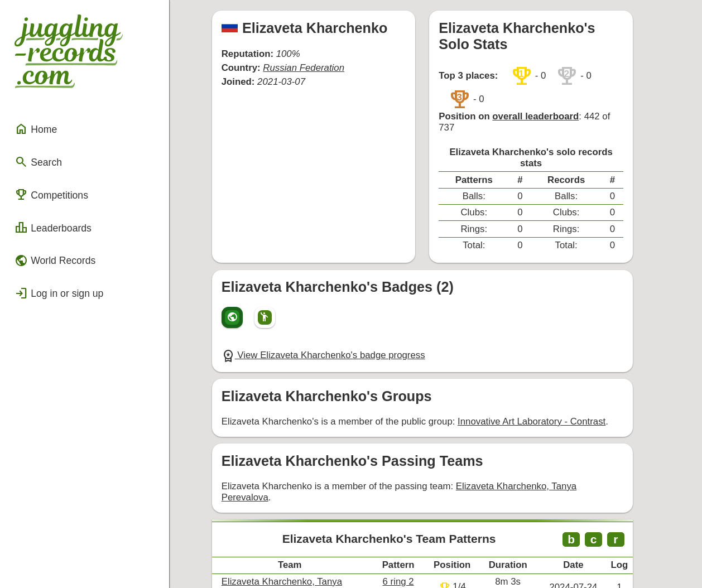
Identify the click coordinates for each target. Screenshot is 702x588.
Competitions (47, 177)
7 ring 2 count (428, 521)
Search (35, 147)
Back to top (440, 556)
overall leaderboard (549, 85)
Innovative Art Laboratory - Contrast (528, 350)
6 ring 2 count (428, 496)
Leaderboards (49, 207)
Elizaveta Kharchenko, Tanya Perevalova (537, 411)
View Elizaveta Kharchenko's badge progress (330, 287)
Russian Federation (311, 61)
